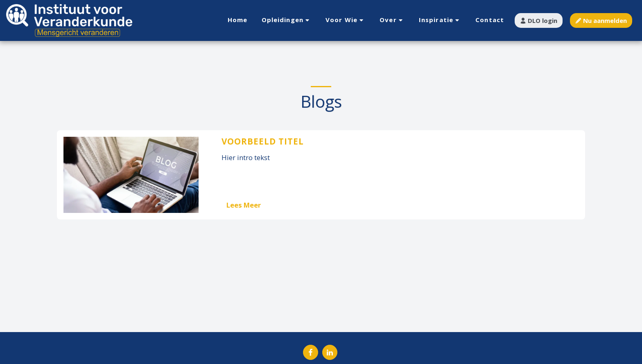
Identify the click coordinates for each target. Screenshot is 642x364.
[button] (287, 20)
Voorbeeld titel (263, 141)
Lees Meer (244, 205)
